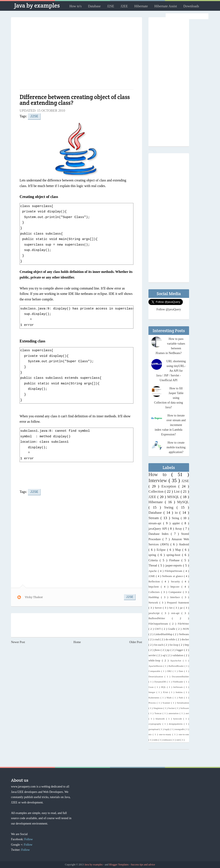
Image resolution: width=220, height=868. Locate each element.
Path (181, 698)
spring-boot (174, 555)
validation (178, 655)
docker (185, 639)
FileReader (179, 682)
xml (178, 740)
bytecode (178, 719)
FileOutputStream (159, 624)
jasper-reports (174, 566)
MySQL (183, 502)
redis (156, 740)
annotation (174, 713)
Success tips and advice (143, 865)
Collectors (155, 592)
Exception (170, 486)
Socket (172, 708)
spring (153, 555)
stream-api (156, 523)
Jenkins (180, 692)
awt (187, 713)
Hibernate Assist (166, 6)
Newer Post (18, 641)
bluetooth (161, 719)
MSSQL (174, 497)
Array (179, 529)
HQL (164, 687)
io (177, 513)
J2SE (111, 6)
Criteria (154, 560)
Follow (29, 839)
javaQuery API (158, 529)
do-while (171, 639)
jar (182, 608)
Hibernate (141, 6)
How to (160, 474)
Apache (153, 571)
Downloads (191, 6)
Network (154, 603)
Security (176, 582)
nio (151, 734)
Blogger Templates (119, 865)
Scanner (167, 703)
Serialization (183, 703)
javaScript (155, 613)
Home (77, 641)
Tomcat (159, 713)
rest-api (176, 613)
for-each (159, 645)
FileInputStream (174, 571)
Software (185, 708)
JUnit (166, 692)
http (187, 645)
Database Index (160, 534)
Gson (152, 687)
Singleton (158, 708)
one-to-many (166, 734)
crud (157, 639)
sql (164, 655)
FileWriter (183, 624)
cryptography (155, 724)
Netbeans (184, 634)
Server (159, 608)
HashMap (155, 597)
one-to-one (184, 734)
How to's (76, 6)
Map (179, 550)
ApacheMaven (156, 666)
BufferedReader (176, 666)
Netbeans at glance (173, 576)
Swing (170, 507)
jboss (157, 650)
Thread (153, 566)
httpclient (155, 587)
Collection (157, 491)
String (176, 518)
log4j (167, 729)
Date (181, 671)
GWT (158, 629)
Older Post (136, 641)
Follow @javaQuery (169, 309)
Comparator (176, 592)
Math (170, 698)
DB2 (170, 671)
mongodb (180, 729)
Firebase (175, 560)
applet (177, 523)
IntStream (178, 687)
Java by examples (37, 5)
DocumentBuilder (180, 676)
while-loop (155, 661)
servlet (153, 655)
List (177, 491)
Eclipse (162, 550)
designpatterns (176, 724)
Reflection (155, 582)
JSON (186, 629)
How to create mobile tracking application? (176, 447)
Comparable (155, 671)
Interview (158, 480)
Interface (176, 597)
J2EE (124, 6)
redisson (167, 740)
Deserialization (157, 676)
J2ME (152, 576)
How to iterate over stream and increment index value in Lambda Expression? (170, 425)
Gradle (172, 629)
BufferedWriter (160, 618)
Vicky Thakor (34, 596)
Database (94, 6)
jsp (169, 650)
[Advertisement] (76, 55)
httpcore (176, 587)
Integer (152, 692)
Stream (154, 518)
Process (153, 703)
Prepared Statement (178, 603)
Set (171, 608)
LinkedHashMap (164, 634)
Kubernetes (154, 698)
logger (180, 650)
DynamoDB (161, 682)
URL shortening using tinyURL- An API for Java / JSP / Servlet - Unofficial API (171, 371)
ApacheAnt (177, 661)
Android (184, 544)
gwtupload (154, 729)
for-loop (174, 645)
